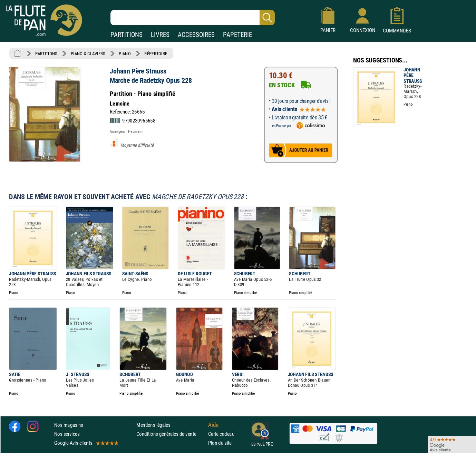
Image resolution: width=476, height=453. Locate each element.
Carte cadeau (221, 434)
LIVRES (160, 35)
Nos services (67, 434)
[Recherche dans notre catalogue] (193, 18)
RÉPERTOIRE (156, 53)
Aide (213, 425)
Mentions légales (153, 425)
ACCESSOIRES (196, 35)
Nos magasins (69, 425)
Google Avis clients (86, 443)
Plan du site (220, 443)
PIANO (125, 53)
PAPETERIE (237, 35)
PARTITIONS (127, 35)
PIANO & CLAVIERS (88, 53)
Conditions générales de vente (171, 434)
